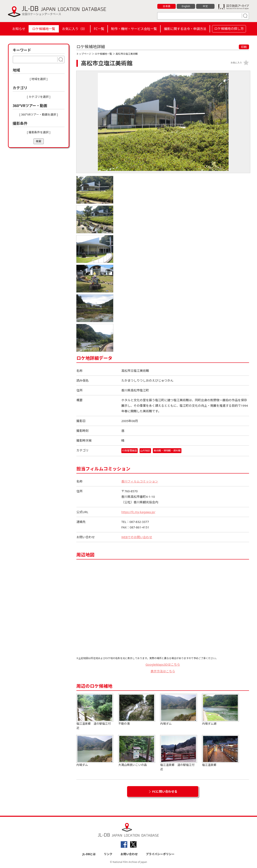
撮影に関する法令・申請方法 (185, 29)
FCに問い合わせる (165, 791)
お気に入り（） (74, 29)
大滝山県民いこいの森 (137, 751)
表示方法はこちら (163, 671)
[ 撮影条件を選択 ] (39, 132)
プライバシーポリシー (160, 854)
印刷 (244, 47)
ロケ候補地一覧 (44, 29)
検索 (39, 141)
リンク (108, 854)
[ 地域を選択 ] (39, 79)
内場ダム (179, 710)
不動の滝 (137, 710)
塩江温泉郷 (220, 751)
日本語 (167, 6)
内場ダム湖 (220, 710)
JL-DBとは (89, 854)
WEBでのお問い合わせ (137, 537)
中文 (205, 6)
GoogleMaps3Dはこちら (163, 664)
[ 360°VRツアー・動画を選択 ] (39, 114)
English (186, 6)
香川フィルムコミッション (140, 481)
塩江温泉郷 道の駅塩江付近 (95, 712)
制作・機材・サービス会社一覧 (134, 29)
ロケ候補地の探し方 (229, 29)
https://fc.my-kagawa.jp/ (139, 512)
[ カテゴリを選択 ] (39, 97)
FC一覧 (99, 29)
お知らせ (19, 29)
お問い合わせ (129, 854)
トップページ (84, 54)
